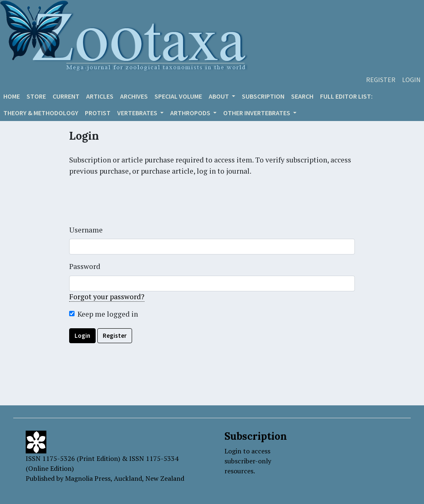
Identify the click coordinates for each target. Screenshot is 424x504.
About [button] (219, 96)
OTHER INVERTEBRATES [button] (257, 113)
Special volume (178, 96)
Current (66, 96)
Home (12, 96)
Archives (134, 96)
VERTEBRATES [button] (138, 113)
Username (86, 230)
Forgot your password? (107, 297)
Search (302, 96)
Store (36, 96)
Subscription (263, 96)
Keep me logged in (108, 314)
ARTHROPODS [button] (191, 113)
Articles (100, 96)
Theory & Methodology (41, 113)
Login (411, 80)
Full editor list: (346, 96)
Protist (98, 113)
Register (381, 80)
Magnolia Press (88, 478)
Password (85, 266)
